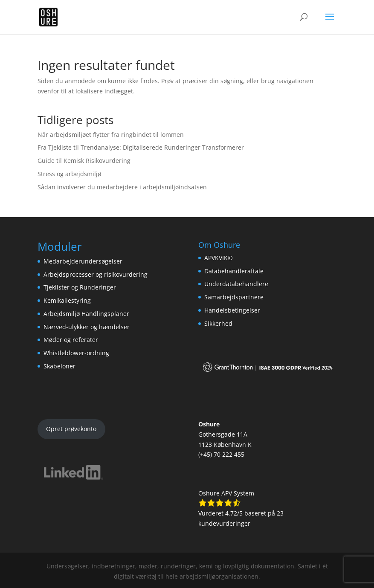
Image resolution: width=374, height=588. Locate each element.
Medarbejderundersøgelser (83, 261)
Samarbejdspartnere (234, 297)
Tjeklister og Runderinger (80, 287)
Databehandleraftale (234, 271)
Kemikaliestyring (67, 300)
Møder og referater (71, 340)
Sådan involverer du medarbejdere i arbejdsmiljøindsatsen (122, 187)
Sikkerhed (218, 323)
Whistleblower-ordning (76, 353)
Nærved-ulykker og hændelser (87, 327)
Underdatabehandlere (236, 284)
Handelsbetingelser (232, 310)
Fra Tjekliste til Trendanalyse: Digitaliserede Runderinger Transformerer (141, 147)
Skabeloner (59, 366)
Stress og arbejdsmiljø (69, 174)
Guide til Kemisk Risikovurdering (84, 161)
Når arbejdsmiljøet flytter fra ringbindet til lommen (111, 135)
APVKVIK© (219, 258)
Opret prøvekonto (71, 429)
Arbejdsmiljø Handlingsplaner (86, 314)
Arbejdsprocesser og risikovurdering (96, 274)
